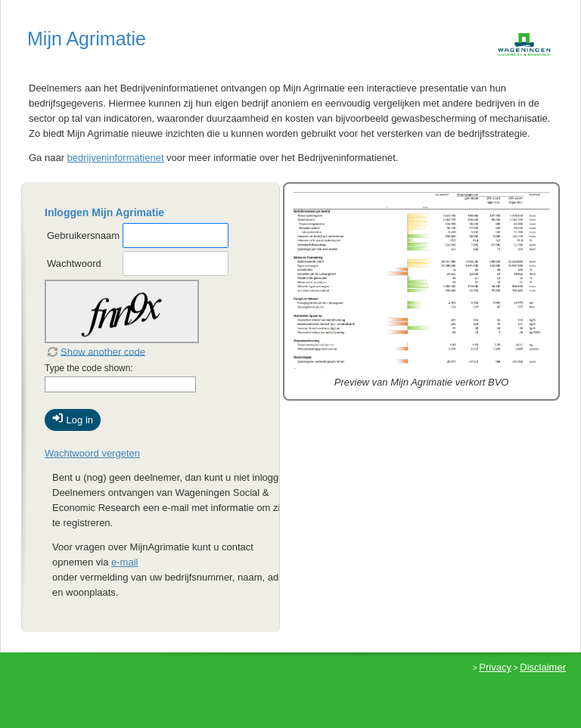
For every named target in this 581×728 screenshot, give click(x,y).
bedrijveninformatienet (116, 158)
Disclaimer (543, 667)
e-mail (124, 562)
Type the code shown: (89, 368)
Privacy (495, 667)
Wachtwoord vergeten (92, 453)
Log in (73, 419)
